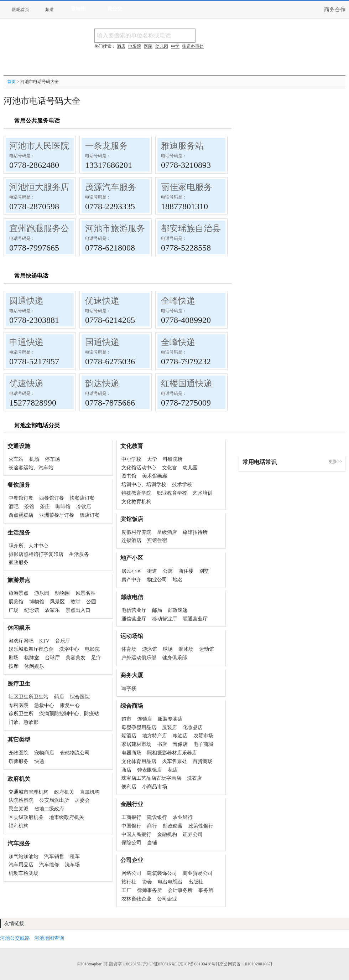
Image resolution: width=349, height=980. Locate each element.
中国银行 (131, 826)
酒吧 (14, 507)
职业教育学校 (172, 493)
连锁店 (145, 719)
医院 (148, 46)
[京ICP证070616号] (159, 964)
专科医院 (19, 705)
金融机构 (167, 834)
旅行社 (129, 882)
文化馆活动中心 (139, 468)
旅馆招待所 (195, 532)
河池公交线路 (15, 938)
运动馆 (207, 649)
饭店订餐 (90, 515)
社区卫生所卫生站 (28, 697)
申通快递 (26, 342)
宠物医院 (19, 753)
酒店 (121, 46)
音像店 (180, 744)
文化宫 (170, 468)
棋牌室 (32, 658)
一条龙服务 (106, 146)
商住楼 (186, 571)
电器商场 (131, 753)
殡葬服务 (19, 761)
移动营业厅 (165, 619)
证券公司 (193, 834)
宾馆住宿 (157, 540)
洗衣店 (194, 778)
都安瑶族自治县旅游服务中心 (217, 228)
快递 (39, 761)
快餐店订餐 (82, 498)
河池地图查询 (49, 938)
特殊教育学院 (136, 493)
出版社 (196, 882)
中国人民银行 (136, 834)
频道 (50, 10)
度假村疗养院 (136, 532)
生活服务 (79, 554)
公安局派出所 (54, 800)
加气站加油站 (24, 857)
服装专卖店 (170, 719)
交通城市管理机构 (28, 792)
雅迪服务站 (182, 146)
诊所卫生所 (21, 714)
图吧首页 (21, 10)
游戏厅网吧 (21, 641)
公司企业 (167, 899)
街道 (152, 571)
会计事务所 (180, 890)
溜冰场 (186, 649)
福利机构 (19, 826)
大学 (152, 459)
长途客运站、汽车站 (31, 468)
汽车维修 (49, 865)
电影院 (92, 649)
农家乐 (52, 610)
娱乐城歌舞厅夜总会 (31, 649)
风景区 (57, 602)
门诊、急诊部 (24, 722)
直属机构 (90, 792)
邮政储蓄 (173, 826)
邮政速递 (178, 610)
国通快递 (102, 342)
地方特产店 (155, 736)
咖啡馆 (63, 507)
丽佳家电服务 (187, 187)
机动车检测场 (24, 873)
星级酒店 (167, 532)
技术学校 (182, 484)
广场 (14, 610)
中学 (175, 46)
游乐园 (42, 593)
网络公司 (131, 873)
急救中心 (44, 705)
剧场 (14, 658)
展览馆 (16, 602)
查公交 (115, 9)
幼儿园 (190, 468)
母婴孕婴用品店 (139, 728)
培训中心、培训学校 (144, 484)
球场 (168, 649)
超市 (126, 719)
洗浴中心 (69, 649)
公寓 (168, 571)
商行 (152, 826)
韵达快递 (102, 383)
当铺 (152, 843)
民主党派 (19, 809)
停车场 (52, 459)
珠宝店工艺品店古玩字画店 (151, 778)
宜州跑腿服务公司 (43, 228)
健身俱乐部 (174, 658)
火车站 (16, 459)
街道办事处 (193, 46)
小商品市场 (155, 787)
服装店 (170, 728)
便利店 (129, 787)
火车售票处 (174, 761)
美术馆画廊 (155, 476)
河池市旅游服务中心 (124, 228)
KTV (44, 641)
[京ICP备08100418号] (197, 964)
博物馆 (37, 602)
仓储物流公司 (75, 753)
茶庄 (45, 507)
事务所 (206, 890)
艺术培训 (203, 493)
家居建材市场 (136, 744)
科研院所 (173, 459)
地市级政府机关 (67, 817)
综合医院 (80, 697)
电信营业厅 (134, 610)
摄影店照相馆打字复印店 (36, 554)
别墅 (204, 571)
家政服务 (19, 563)
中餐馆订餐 (21, 498)
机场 (34, 459)
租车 (75, 857)
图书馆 (129, 476)
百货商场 (203, 761)
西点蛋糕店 (21, 515)
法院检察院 (21, 800)
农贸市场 (203, 736)
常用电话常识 (260, 462)
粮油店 (180, 736)
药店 (59, 697)
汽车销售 (54, 857)
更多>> (335, 461)
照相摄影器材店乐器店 (172, 753)
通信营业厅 (134, 619)
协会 (147, 882)
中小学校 (131, 459)
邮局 (157, 610)
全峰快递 (178, 301)
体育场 (129, 649)
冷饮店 (84, 507)
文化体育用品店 (139, 761)
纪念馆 (32, 610)
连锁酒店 (131, 540)
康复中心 (70, 705)
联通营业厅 (195, 619)
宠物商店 (44, 753)
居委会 (82, 800)
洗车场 (72, 865)
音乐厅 (63, 641)
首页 (11, 82)
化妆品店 (193, 728)
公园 (91, 602)
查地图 (78, 9)
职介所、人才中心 (28, 546)
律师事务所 (150, 890)
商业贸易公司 (198, 873)
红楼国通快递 (187, 383)
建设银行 (157, 817)
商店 (126, 770)
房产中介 (131, 580)
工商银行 (131, 817)
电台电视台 (170, 882)
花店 (173, 770)
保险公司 (131, 843)
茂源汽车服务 (111, 187)
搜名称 (213, 35)
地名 (178, 580)
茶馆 (29, 507)
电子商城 (203, 744)
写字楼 (129, 688)
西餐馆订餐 (52, 498)
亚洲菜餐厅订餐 (57, 515)
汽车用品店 (21, 865)
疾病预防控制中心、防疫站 (69, 714)
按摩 (14, 666)
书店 (162, 744)
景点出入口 (78, 610)
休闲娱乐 (34, 666)
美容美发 (75, 658)
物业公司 (157, 580)
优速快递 (102, 301)
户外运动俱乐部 (139, 658)
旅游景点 (19, 593)
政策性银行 (201, 826)
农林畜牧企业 (136, 899)
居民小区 (131, 571)
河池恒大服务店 (39, 187)
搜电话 (247, 35)
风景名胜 (85, 593)
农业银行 (183, 817)
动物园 (62, 593)
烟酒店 (129, 736)
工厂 (126, 890)
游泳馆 (150, 649)
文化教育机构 (136, 502)
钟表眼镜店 (150, 770)
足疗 (96, 658)
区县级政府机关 (26, 817)
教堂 (75, 602)
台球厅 (52, 658)
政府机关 (64, 792)
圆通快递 (26, 301)
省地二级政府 (49, 809)
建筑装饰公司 (162, 873)
